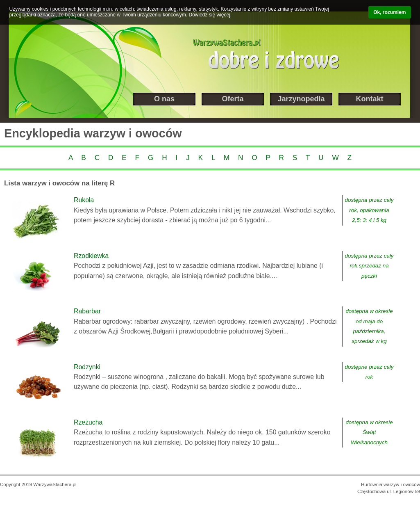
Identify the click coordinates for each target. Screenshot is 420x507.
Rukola (84, 200)
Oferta (233, 99)
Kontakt (370, 99)
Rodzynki (87, 367)
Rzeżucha (88, 422)
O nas (164, 99)
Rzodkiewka (91, 256)
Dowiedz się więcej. (210, 15)
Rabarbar (87, 311)
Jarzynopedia (301, 99)
